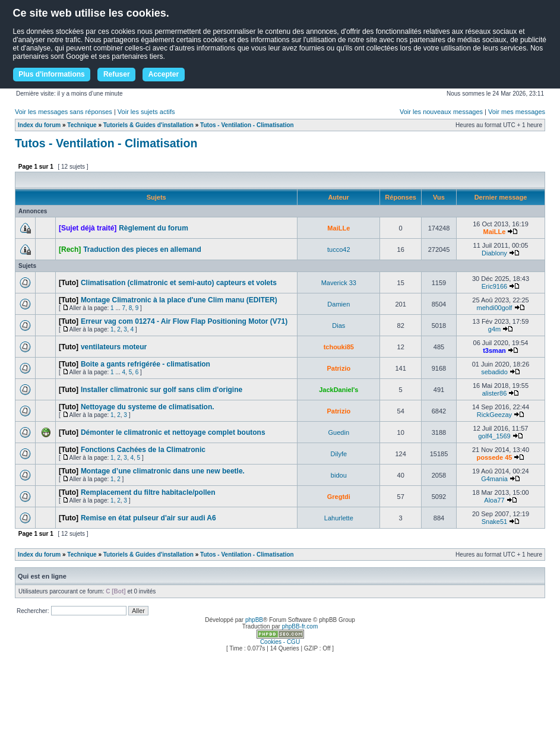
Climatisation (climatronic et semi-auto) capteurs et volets (179, 283)
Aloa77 (494, 500)
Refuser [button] (117, 74)
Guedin (339, 432)
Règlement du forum (154, 228)
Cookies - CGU (280, 642)
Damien (338, 304)
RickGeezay (494, 415)
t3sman (494, 350)
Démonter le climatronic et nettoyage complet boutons (173, 432)
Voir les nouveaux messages (441, 112)
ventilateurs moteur (114, 347)
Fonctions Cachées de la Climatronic (143, 450)
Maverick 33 (339, 283)
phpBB (254, 620)
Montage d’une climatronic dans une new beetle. (163, 471)
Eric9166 (494, 286)
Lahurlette (339, 518)
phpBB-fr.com (300, 626)
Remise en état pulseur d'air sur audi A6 (148, 518)
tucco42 (339, 249)
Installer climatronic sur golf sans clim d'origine (162, 390)
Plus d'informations (52, 74)
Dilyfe (339, 454)
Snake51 (494, 522)
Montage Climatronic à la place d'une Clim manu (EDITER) (179, 300)
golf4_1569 (494, 436)
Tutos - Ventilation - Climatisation (247, 125)
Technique (82, 125)
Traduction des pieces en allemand (142, 249)
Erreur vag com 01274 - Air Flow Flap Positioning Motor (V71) (184, 321)
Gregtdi (339, 497)
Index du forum (39, 125)
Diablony (494, 253)
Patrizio (338, 368)
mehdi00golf (495, 308)
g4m (494, 329)
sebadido (494, 372)
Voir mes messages (517, 112)
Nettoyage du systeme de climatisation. (148, 407)
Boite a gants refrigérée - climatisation (145, 364)
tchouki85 (339, 347)
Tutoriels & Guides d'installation (148, 125)
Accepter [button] (164, 74)
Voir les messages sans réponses (64, 112)
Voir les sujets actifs (146, 112)
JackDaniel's (338, 390)
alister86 (495, 393)
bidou (339, 475)
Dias (338, 326)
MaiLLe (338, 228)
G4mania (494, 479)
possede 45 (495, 457)
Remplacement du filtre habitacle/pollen (148, 492)
